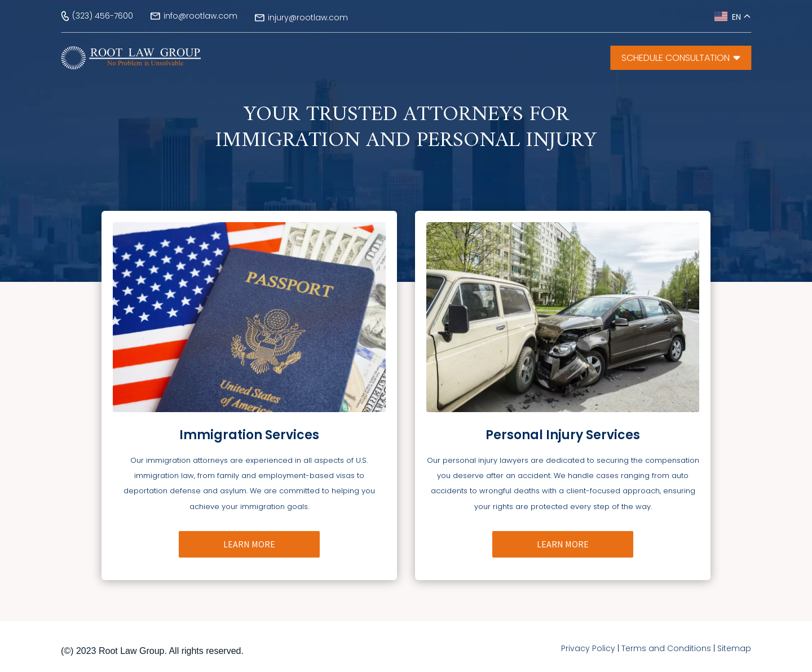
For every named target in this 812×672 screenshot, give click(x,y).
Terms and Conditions (666, 648)
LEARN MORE (249, 544)
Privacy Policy (588, 648)
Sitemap (734, 648)
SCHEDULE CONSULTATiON (681, 58)
